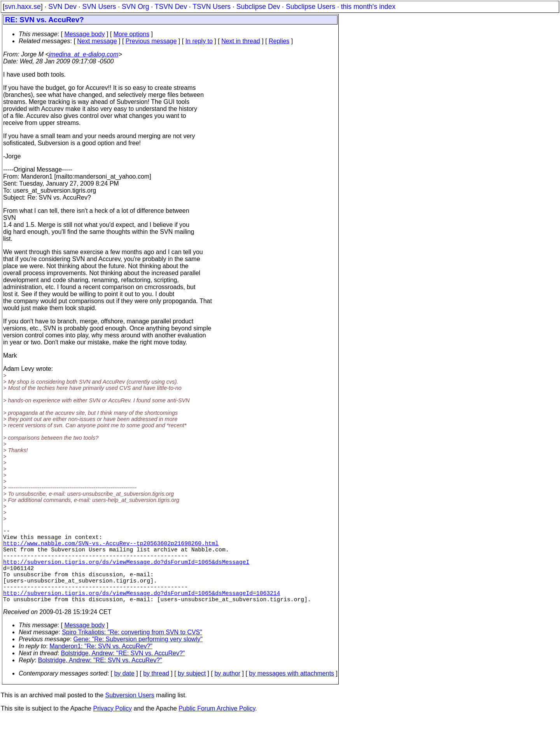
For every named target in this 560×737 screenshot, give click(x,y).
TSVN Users (212, 7)
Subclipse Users (311, 7)
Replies (279, 41)
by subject (192, 692)
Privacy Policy (112, 727)
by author (227, 692)
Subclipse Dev (258, 7)
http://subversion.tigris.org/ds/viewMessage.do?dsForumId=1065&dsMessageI (126, 571)
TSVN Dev (171, 7)
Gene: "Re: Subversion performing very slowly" (138, 658)
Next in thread (241, 41)
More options (132, 34)
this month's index (368, 7)
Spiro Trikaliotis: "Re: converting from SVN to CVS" (132, 651)
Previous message (151, 41)
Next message (97, 41)
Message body (84, 34)
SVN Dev (62, 7)
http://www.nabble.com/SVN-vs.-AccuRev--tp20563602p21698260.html (111, 547)
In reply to (199, 41)
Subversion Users (130, 714)
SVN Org (135, 7)
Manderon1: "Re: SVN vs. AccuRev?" (101, 665)
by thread (156, 692)
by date (124, 692)
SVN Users (99, 7)
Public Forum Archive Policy (217, 727)
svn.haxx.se (23, 7)
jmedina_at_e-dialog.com (84, 54)
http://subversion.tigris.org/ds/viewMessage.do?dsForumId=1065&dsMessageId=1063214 (142, 610)
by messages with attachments (291, 692)
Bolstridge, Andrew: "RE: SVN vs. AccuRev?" (123, 672)
